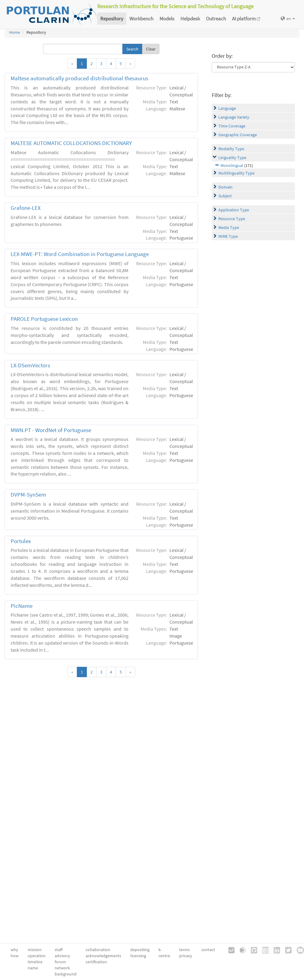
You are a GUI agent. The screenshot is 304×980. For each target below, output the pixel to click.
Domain (225, 187)
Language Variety (234, 117)
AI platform (246, 19)
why (14, 950)
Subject (225, 196)
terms (184, 950)
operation (37, 956)
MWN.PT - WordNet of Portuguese (51, 430)
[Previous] (72, 64)
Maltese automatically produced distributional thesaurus (79, 78)
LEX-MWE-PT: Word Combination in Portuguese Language (80, 254)
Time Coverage (232, 126)
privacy (186, 956)
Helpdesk (190, 19)
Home (15, 32)
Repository (112, 19)
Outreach (216, 19)
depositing (140, 950)
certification (96, 962)
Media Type (229, 227)
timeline (35, 962)
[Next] (130, 64)
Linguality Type (232, 158)
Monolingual (232, 165)
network (62, 968)
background (66, 974)
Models (167, 19)
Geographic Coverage (238, 135)
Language (227, 108)
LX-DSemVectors (30, 365)
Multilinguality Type (236, 173)
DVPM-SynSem (28, 495)
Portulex (21, 541)
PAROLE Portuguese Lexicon (44, 319)
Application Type (234, 210)
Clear (151, 49)
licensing (138, 956)
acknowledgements (103, 956)
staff (59, 950)
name (33, 968)
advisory (62, 956)
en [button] (288, 19)
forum (60, 962)
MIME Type (228, 236)
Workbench (141, 19)
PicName (22, 606)
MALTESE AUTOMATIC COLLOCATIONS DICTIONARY (71, 143)
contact (208, 950)
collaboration (98, 950)
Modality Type (231, 149)
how (15, 956)
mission (35, 950)
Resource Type (232, 219)
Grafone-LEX (26, 208)
